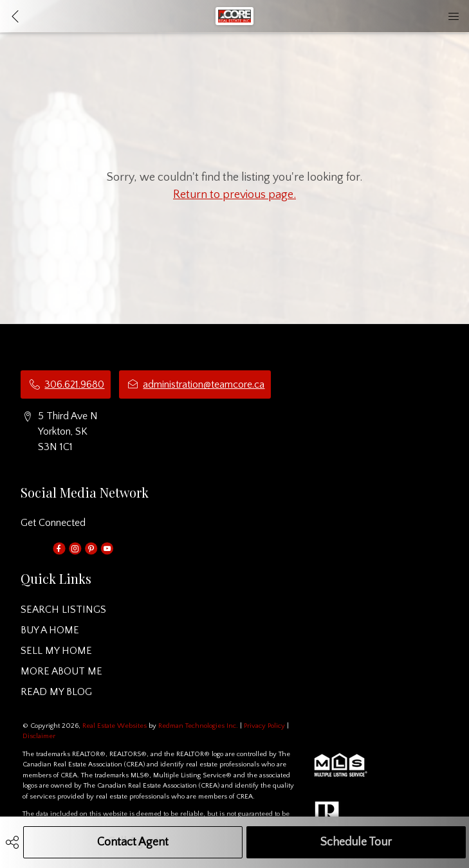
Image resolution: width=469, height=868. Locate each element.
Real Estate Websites (115, 726)
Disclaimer (39, 736)
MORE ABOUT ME (61, 671)
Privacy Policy (264, 726)
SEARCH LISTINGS (63, 610)
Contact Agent (133, 842)
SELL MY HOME (56, 651)
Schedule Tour (356, 842)
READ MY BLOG (56, 692)
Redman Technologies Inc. (199, 726)
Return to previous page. (234, 195)
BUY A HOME (50, 630)
